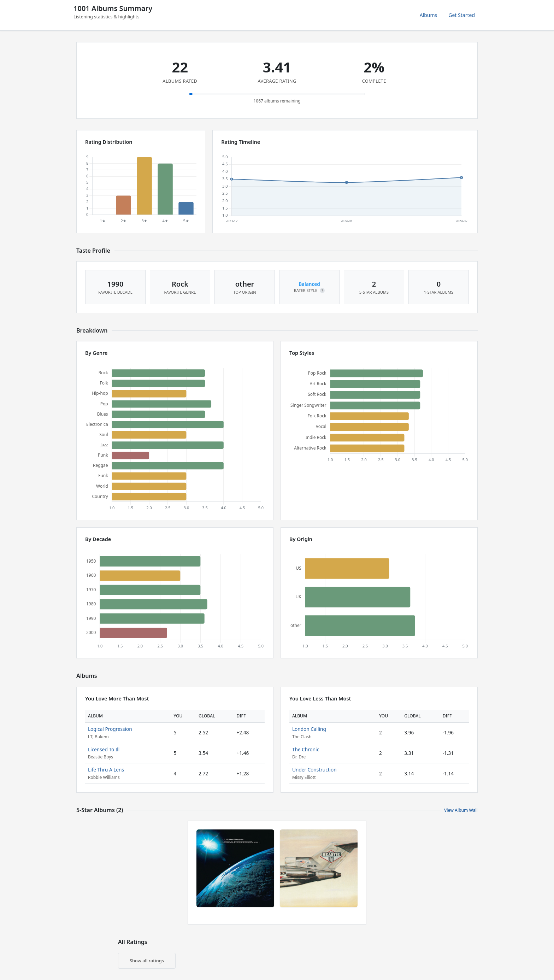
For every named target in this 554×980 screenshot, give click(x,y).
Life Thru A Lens (106, 770)
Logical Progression (110, 729)
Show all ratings (147, 961)
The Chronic (306, 749)
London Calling (309, 729)
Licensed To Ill (104, 749)
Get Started (462, 15)
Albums (429, 15)
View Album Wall (461, 810)
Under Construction (314, 770)
